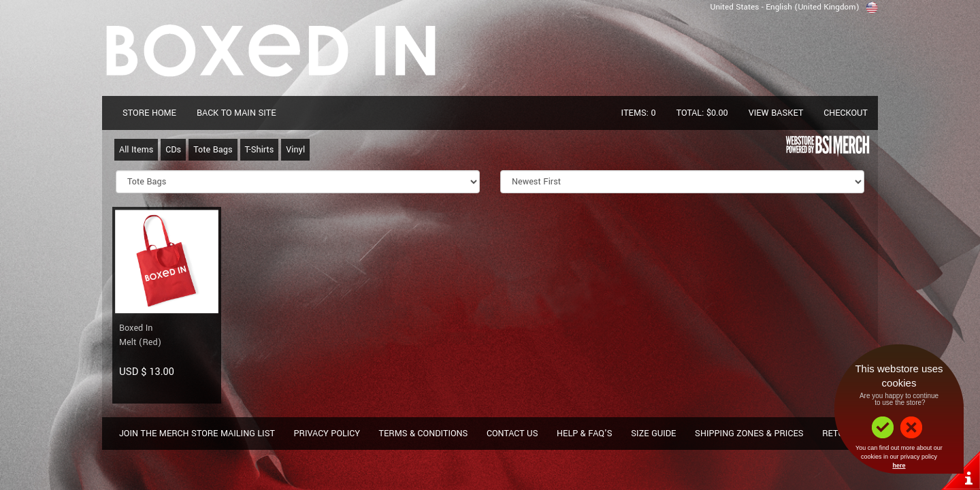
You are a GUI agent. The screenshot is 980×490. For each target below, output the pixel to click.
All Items (136, 150)
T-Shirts (260, 150)
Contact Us (512, 434)
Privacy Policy (327, 434)
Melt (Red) (140, 342)
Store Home (149, 113)
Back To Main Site (236, 113)
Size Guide (653, 434)
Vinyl (295, 150)
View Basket (776, 113)
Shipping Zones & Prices (749, 434)
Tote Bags (213, 150)
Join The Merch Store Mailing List (197, 434)
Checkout (846, 113)
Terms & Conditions (424, 434)
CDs (173, 150)
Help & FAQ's (585, 434)
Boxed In (136, 328)
